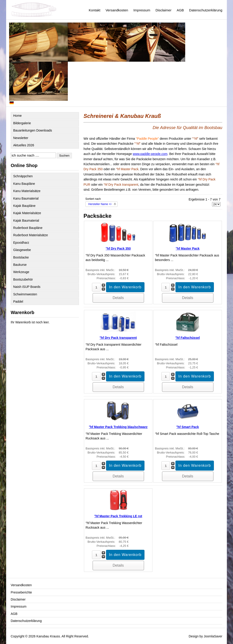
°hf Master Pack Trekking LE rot (118, 516)
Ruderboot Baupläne (28, 228)
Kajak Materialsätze (27, 213)
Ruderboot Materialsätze (31, 235)
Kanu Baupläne (24, 184)
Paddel (18, 302)
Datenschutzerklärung (206, 10)
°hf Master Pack (187, 248)
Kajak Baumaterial (26, 221)
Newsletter (21, 138)
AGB (180, 10)
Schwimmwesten (25, 294)
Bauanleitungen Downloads (33, 130)
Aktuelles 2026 (24, 145)
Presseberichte (21, 592)
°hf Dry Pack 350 (118, 248)
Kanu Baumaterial (26, 198)
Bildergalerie (22, 123)
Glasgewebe (22, 250)
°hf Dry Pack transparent (118, 338)
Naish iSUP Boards (27, 287)
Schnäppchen (23, 176)
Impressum (142, 10)
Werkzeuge (21, 272)
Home (17, 116)
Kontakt (95, 10)
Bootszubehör (23, 279)
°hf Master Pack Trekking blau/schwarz (118, 427)
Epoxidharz (21, 243)
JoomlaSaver (213, 636)
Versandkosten (117, 10)
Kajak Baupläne (24, 206)
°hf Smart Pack (188, 427)
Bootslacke (21, 257)
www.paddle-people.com (150, 154)
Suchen (64, 156)
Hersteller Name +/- (100, 204)
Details (118, 298)
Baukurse (20, 265)
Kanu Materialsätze (27, 191)
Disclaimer (163, 10)
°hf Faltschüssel (188, 338)
